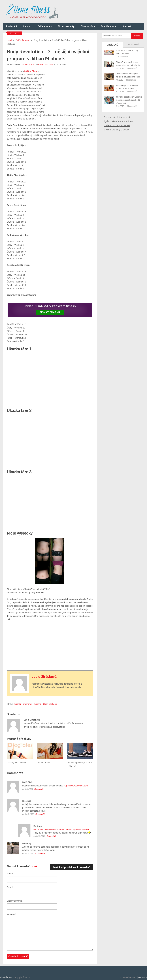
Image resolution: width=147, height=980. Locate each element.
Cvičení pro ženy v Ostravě (117, 125)
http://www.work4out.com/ (76, 786)
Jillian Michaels (50, 704)
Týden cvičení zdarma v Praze (119, 121)
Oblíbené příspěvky (112, 46)
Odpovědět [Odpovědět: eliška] (40, 814)
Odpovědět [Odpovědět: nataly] (40, 853)
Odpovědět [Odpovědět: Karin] (51, 836)
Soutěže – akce (109, 26)
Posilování (11, 26)
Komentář (12, 914)
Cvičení (37, 704)
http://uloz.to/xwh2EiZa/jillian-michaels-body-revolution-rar (61, 830)
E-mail (10, 887)
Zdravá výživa (88, 26)
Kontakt (127, 26)
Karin (35, 866)
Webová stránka (15, 901)
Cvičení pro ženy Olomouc (117, 130)
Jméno (10, 874)
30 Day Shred (31, 71)
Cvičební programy (23, 704)
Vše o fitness (6, 977)
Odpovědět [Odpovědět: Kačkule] (39, 789)
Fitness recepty (66, 26)
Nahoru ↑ (143, 977)
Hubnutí (27, 26)
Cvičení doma (45, 26)
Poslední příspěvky (133, 45)
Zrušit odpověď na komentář (71, 867)
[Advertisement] (70, 89)
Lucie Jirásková (46, 65)
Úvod (9, 40)
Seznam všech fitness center (118, 117)
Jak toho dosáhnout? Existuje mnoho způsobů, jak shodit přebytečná (129, 100)
